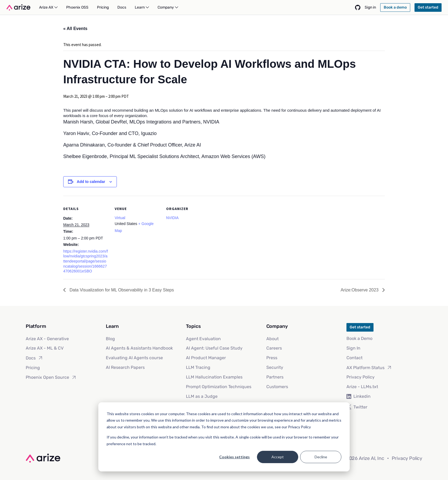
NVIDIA (172, 218)
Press (272, 358)
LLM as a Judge (202, 396)
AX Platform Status (369, 367)
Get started (360, 327)
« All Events (75, 29)
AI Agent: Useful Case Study (214, 348)
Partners (275, 377)
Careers (274, 348)
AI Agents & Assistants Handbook (139, 348)
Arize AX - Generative (47, 339)
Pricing (33, 368)
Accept (278, 457)
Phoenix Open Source (51, 377)
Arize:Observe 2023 (360, 290)
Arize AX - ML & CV (45, 348)
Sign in (370, 7)
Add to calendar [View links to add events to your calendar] (91, 182)
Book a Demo (359, 338)
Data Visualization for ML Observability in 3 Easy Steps (121, 290)
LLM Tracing (198, 367)
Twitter (357, 407)
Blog (110, 339)
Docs (34, 358)
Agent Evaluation (203, 339)
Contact (354, 358)
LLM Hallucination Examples (214, 377)
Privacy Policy (361, 377)
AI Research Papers (125, 367)
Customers (277, 387)
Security (275, 367)
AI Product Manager (206, 358)
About (272, 339)
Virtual (120, 218)
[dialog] (224, 437)
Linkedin (359, 396)
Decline (321, 457)
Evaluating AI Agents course (134, 358)
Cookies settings (234, 457)
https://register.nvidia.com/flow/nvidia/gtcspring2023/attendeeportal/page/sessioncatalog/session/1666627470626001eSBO (86, 261)
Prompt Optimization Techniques (219, 387)
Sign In (353, 348)
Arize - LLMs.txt (362, 387)
